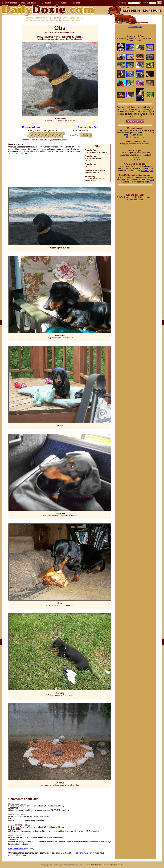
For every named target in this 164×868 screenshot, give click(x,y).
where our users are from (138, 144)
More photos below (31, 127)
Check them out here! (135, 137)
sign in (35, 140)
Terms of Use (119, 865)
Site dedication (89, 865)
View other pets (76, 39)
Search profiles (10, 3)
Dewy (62, 806)
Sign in (131, 27)
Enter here (135, 159)
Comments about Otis (88, 127)
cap (48, 816)
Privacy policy (108, 865)
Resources (62, 3)
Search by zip (147, 171)
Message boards (29, 3)
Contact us (47, 3)
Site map (98, 865)
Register (76, 3)
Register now (80, 853)
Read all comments (17, 849)
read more (139, 199)
